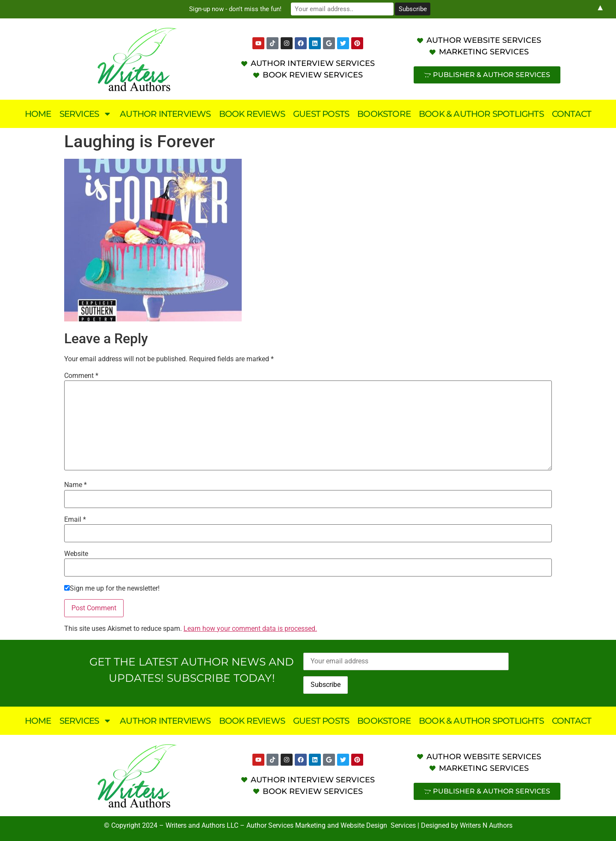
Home (38, 114)
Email (75, 520)
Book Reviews (252, 114)
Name (76, 485)
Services (86, 114)
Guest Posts (321, 114)
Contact (572, 114)
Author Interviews (165, 114)
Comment (81, 376)
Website (76, 554)
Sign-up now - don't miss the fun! (235, 9)
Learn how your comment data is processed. (250, 629)
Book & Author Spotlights (481, 114)
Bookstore (384, 114)
